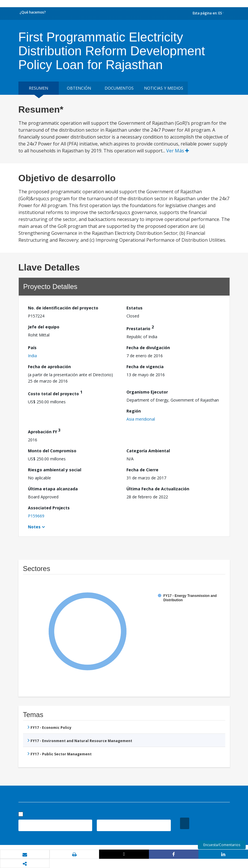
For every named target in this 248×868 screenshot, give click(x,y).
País (32, 348)
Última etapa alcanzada (53, 489)
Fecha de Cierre (142, 470)
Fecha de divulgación (148, 348)
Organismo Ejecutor (147, 392)
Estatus (135, 308)
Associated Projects (49, 508)
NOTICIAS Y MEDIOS (164, 88)
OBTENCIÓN (79, 88)
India (32, 356)
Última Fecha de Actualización (158, 489)
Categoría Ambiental (148, 451)
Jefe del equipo (44, 327)
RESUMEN (38, 88)
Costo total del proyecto (55, 393)
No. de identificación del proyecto (63, 308)
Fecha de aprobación (49, 367)
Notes (34, 527)
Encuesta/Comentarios (222, 845)
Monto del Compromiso (52, 451)
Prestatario (140, 328)
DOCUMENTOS (119, 88)
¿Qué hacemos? (33, 12)
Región (134, 411)
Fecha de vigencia (145, 367)
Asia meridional (141, 419)
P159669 (36, 516)
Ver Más (178, 151)
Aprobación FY (44, 431)
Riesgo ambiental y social (55, 470)
